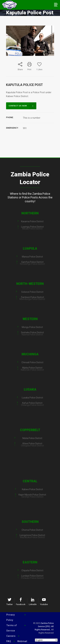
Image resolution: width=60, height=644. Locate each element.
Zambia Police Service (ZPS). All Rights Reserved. (44, 626)
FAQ (9, 641)
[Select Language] (46, 640)
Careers (11, 636)
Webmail (22, 641)
